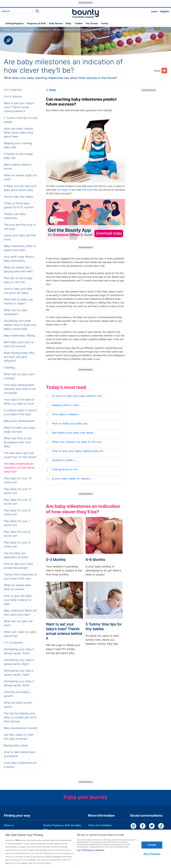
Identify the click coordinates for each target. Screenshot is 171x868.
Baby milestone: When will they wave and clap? (20, 613)
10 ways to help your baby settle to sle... (78, 396)
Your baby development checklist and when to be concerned (20, 389)
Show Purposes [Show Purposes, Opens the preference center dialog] (152, 858)
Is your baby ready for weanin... (72, 479)
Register (165, 11)
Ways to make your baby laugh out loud (20, 430)
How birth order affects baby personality (19, 259)
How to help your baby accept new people (18, 566)
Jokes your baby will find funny (20, 237)
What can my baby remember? (16, 312)
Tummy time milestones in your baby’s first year (20, 577)
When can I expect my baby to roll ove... (77, 442)
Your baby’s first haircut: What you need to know (19, 402)
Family (105, 23)
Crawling (9, 368)
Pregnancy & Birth (36, 23)
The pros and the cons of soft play (20, 227)
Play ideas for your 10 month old (18, 480)
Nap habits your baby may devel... (74, 433)
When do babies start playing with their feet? (18, 269)
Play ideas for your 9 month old (17, 544)
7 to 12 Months (13, 643)
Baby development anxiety (21, 728)
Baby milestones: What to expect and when (20, 248)
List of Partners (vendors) (91, 854)
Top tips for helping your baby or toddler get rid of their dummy (20, 717)
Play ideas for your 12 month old (18, 502)
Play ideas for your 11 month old (17, 491)
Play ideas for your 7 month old (17, 523)
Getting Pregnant (14, 23)
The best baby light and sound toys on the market (20, 455)
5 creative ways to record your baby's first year (20, 412)
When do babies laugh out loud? (20, 177)
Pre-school (92, 23)
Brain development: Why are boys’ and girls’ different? (19, 357)
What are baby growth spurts (18, 705)
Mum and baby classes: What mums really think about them (19, 133)
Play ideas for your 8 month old (17, 534)
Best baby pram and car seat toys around (19, 344)
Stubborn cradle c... (64, 460)
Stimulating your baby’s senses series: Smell (19, 683)
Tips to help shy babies (19, 197)
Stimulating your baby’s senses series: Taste (19, 673)
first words (88, 190)
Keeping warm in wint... (66, 405)
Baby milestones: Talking (19, 336)
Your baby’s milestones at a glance (20, 765)
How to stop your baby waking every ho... (79, 451)
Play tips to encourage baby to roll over (18, 280)
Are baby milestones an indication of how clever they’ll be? (19, 468)
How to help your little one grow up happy (18, 291)
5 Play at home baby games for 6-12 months (19, 205)
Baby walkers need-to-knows (18, 167)
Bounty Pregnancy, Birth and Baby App (62, 827)
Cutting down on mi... (65, 469)
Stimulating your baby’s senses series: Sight (19, 662)
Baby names (56, 23)
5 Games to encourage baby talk (18, 156)
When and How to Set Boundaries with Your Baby (18, 442)
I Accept (152, 849)
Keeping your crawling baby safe (18, 145)
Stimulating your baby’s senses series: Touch (19, 651)
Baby (69, 23)
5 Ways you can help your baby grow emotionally (20, 188)
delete (32, 11)
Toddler (79, 23)
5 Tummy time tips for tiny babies (21, 120)
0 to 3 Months (13, 90)
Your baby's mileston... (66, 414)
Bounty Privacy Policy (100, 832)
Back (51, 90)
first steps (62, 190)
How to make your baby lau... (71, 423)
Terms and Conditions (100, 825)
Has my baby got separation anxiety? (16, 555)
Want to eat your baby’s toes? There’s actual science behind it (19, 107)
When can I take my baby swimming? (20, 634)
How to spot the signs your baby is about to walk (18, 600)
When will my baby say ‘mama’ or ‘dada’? (18, 301)
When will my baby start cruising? (19, 376)
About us (9, 825)
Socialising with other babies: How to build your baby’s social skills (20, 325)
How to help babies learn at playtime (20, 754)
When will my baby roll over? (18, 623)
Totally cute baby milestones (15, 216)
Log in (154, 11)
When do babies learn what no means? (18, 587)
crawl (109, 186)
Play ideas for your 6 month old (17, 512)
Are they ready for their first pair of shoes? (19, 737)
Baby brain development (19, 421)
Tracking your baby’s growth (17, 694)
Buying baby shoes (16, 745)
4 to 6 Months (13, 97)
